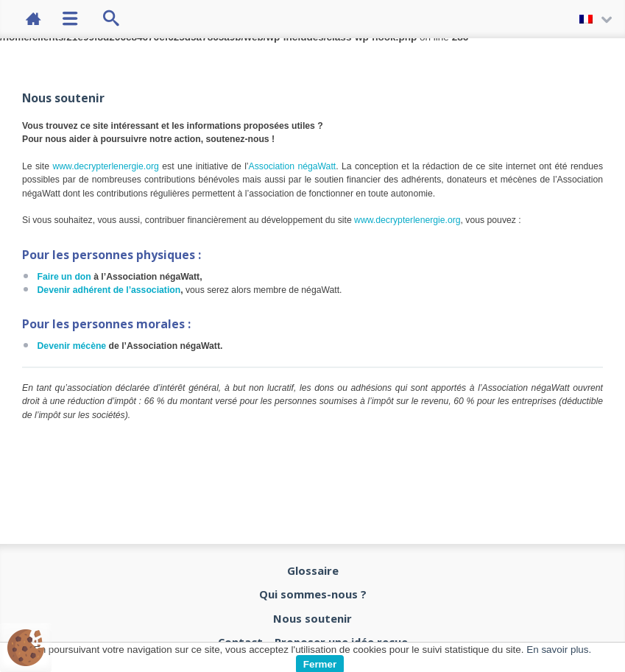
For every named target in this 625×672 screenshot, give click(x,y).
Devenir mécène (72, 346)
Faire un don (64, 277)
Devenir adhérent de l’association (109, 290)
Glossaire (313, 570)
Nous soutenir (312, 618)
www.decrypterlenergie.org (105, 166)
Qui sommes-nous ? (313, 594)
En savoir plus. (559, 650)
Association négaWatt (293, 166)
